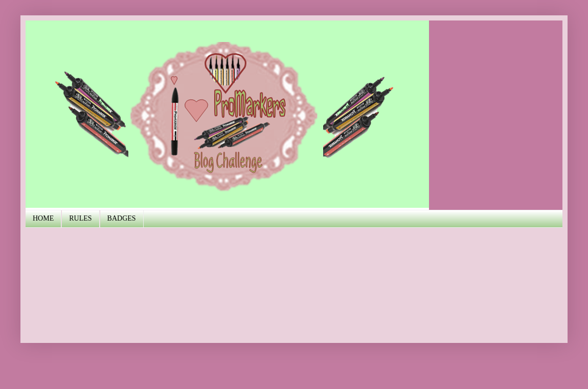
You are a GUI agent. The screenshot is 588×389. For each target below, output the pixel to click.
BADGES (122, 218)
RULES (80, 218)
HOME (43, 218)
